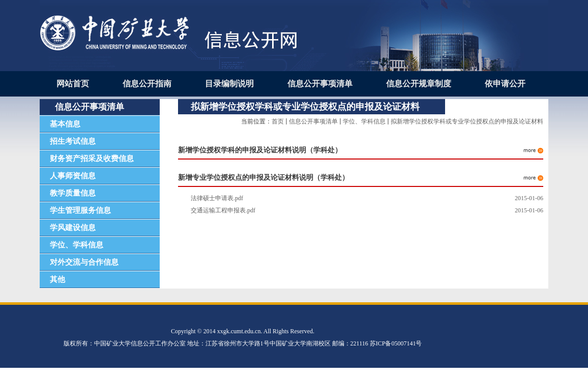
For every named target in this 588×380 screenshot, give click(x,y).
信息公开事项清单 (313, 121)
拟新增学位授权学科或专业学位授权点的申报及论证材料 (467, 121)
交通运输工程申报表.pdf (223, 210)
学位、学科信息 (364, 121)
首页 (278, 121)
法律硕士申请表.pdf (217, 198)
